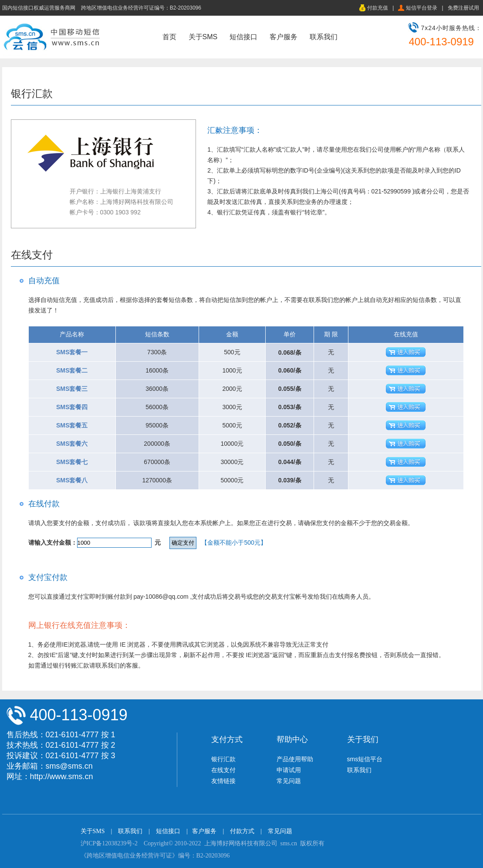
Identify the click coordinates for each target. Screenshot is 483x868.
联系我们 (324, 37)
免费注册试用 (463, 8)
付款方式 (242, 831)
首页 (169, 37)
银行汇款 (223, 759)
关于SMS (203, 37)
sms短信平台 (365, 759)
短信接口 (243, 37)
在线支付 (223, 770)
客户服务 (284, 37)
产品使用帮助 (295, 759)
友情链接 (223, 781)
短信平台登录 (422, 8)
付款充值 (378, 8)
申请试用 (289, 770)
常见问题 (289, 781)
